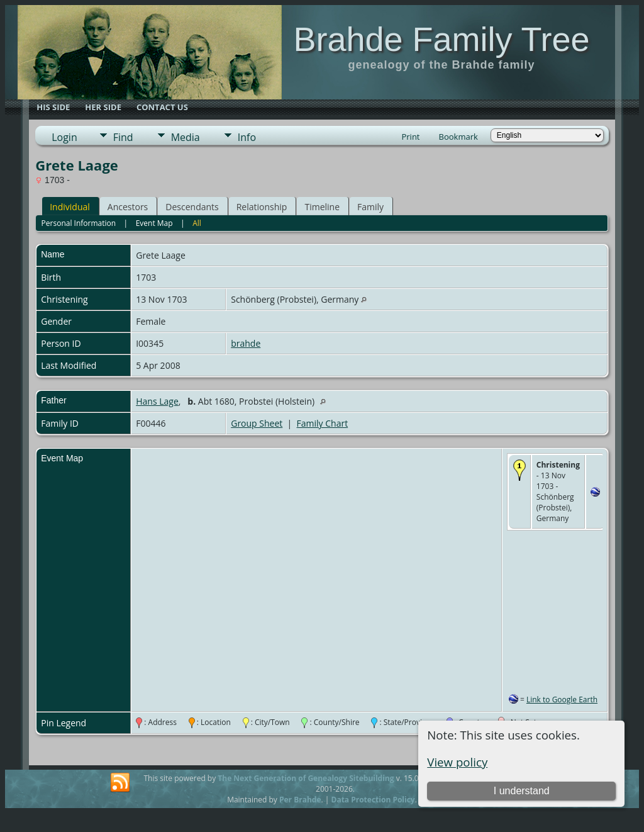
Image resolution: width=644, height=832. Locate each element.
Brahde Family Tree (441, 39)
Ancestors (128, 207)
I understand (522, 791)
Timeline (322, 207)
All (197, 223)
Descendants (192, 207)
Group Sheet (257, 423)
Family (370, 207)
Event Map (154, 223)
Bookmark (458, 137)
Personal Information (79, 223)
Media (186, 137)
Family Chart (323, 423)
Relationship (262, 207)
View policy (457, 762)
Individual (70, 207)
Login (64, 137)
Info (247, 137)
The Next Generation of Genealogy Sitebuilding (306, 778)
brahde (246, 343)
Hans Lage (157, 401)
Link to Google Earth (562, 700)
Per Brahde (300, 800)
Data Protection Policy (373, 800)
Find (123, 137)
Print (410, 137)
